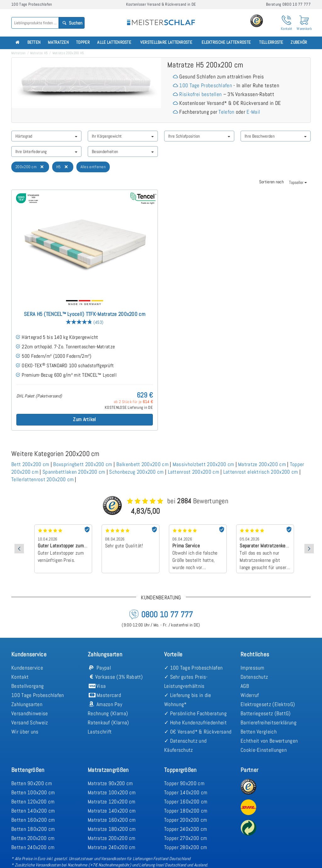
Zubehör (299, 42)
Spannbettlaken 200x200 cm (74, 472)
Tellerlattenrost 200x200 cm (42, 479)
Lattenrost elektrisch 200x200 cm (261, 472)
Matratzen (58, 42)
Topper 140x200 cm (186, 792)
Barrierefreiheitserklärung (269, 722)
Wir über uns (25, 732)
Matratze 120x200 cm (112, 802)
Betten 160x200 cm (33, 820)
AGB (245, 686)
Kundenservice (27, 668)
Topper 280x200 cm (186, 847)
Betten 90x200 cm (32, 783)
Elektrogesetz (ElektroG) (268, 704)
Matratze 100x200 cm (112, 792)
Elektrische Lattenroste (226, 42)
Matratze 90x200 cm (110, 783)
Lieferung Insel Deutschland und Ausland (173, 865)
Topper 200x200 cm (186, 820)
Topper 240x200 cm (186, 829)
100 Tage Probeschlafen (206, 85)
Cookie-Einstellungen (264, 750)
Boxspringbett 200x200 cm (83, 464)
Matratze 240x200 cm (112, 847)
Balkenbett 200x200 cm (142, 464)
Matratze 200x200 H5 (68, 53)
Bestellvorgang (28, 686)
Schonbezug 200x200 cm (136, 472)
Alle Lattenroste (114, 42)
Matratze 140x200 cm (112, 811)
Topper (83, 42)
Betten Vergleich (259, 732)
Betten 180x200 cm (33, 829)
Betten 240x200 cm (33, 847)
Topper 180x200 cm (186, 811)
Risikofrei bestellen (200, 94)
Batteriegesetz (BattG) (266, 713)
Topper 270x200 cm (186, 838)
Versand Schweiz (30, 722)
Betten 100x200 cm (33, 792)
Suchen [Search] (72, 23)
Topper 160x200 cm (186, 802)
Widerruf (250, 695)
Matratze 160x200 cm (112, 820)
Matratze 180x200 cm (112, 829)
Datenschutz (254, 677)
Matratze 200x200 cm (262, 464)
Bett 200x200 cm (30, 464)
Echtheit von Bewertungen (269, 741)
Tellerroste (271, 42)
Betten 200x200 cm (33, 838)
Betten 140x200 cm (33, 811)
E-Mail (253, 112)
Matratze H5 (39, 53)
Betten (34, 42)
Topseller (298, 182)
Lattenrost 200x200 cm (194, 472)
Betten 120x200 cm (33, 802)
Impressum (253, 668)
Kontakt (20, 677)
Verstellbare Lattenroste (166, 42)
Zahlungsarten (27, 704)
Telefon (226, 112)
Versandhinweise (30, 713)
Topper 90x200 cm (184, 783)
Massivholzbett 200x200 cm (203, 464)
